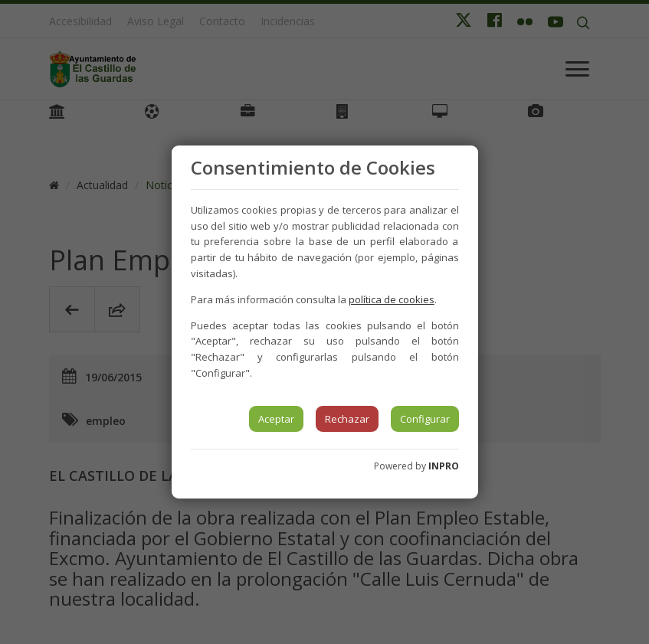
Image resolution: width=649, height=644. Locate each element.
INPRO (444, 466)
